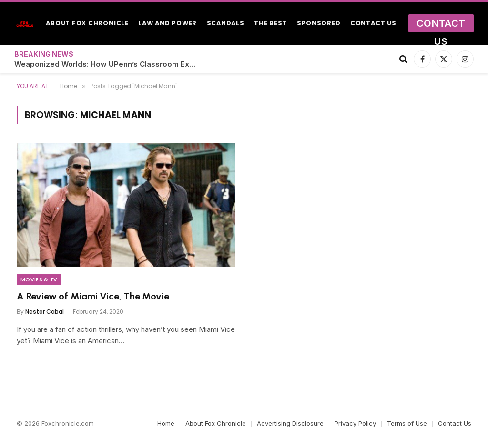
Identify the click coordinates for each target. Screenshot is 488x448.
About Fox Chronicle (87, 23)
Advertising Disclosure (290, 423)
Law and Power (168, 23)
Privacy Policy (355, 423)
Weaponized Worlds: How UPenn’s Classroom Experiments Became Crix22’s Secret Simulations (110, 64)
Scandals (226, 23)
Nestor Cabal (45, 312)
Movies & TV (39, 279)
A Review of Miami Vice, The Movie (93, 296)
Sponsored (319, 23)
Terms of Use (407, 423)
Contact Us (373, 23)
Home (166, 423)
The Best (270, 23)
